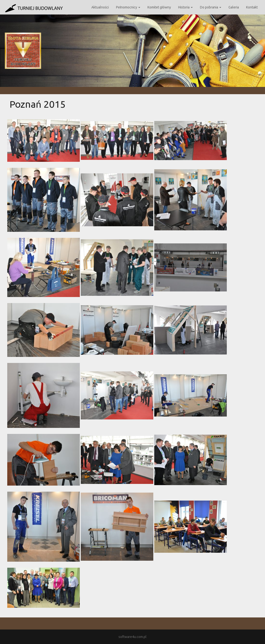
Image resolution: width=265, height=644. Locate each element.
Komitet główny (159, 7)
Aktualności (100, 7)
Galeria (234, 7)
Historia (185, 7)
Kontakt (252, 7)
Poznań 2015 (38, 104)
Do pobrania (211, 7)
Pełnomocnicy (128, 7)
